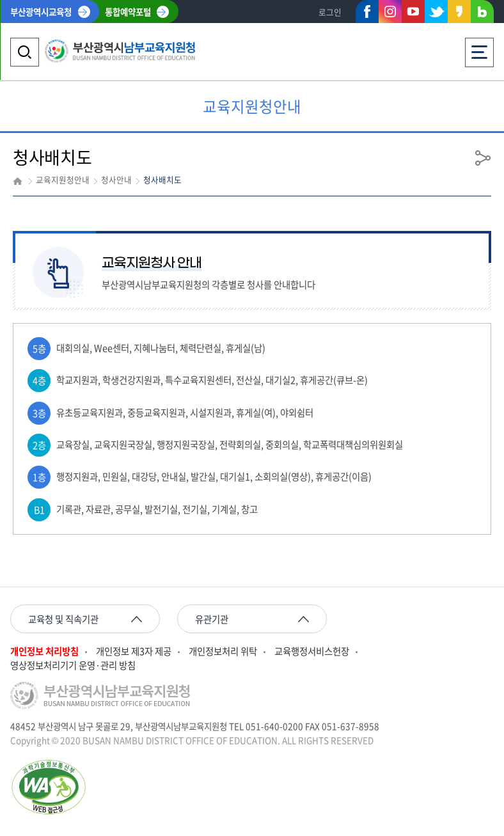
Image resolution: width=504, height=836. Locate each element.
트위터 (436, 12)
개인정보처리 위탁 (223, 651)
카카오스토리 (459, 14)
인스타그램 (390, 12)
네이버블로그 (482, 14)
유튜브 (413, 12)
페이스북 (367, 14)
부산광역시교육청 (41, 12)
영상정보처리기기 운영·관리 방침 (73, 666)
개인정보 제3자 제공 (134, 651)
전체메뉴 (479, 48)
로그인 (330, 12)
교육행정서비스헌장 (312, 651)
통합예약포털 (128, 12)
